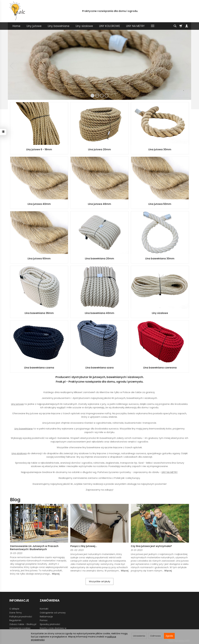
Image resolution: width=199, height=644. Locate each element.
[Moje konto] (187, 26)
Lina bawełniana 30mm (160, 259)
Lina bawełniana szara (99, 368)
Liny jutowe (34, 26)
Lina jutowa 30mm (160, 149)
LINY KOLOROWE (110, 26)
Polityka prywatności (21, 617)
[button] (12, 66)
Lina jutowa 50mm (160, 204)
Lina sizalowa (19, 453)
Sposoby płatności (50, 624)
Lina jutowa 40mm (39, 204)
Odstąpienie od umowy (53, 613)
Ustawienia (139, 636)
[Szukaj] (175, 26)
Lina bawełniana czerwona (160, 368)
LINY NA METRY (135, 26)
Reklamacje (46, 617)
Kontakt (44, 609)
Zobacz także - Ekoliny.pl (23, 624)
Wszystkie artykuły (99, 581)
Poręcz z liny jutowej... (84, 546)
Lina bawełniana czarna (39, 368)
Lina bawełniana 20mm (99, 259)
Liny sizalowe (84, 26)
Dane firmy (16, 613)
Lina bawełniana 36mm (39, 313)
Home (16, 26)
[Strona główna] (17, 11)
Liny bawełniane (59, 26)
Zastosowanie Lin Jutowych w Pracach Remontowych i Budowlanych (34, 548)
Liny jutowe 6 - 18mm (39, 149)
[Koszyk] (181, 26)
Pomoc (44, 620)
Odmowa (155, 636)
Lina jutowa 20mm (99, 149)
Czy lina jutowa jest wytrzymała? (151, 546)
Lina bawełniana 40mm (99, 313)
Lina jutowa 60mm (39, 259)
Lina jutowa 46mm (99, 204)
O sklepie (14, 609)
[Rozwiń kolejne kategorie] (153, 26)
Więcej (56, 574)
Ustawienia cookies (20, 628)
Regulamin (15, 620)
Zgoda (169, 636)
